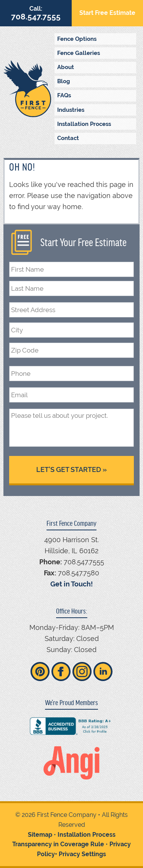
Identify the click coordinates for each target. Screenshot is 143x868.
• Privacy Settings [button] (80, 854)
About (66, 67)
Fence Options (77, 39)
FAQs (64, 95)
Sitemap (40, 835)
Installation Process (84, 124)
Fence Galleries (79, 53)
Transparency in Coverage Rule (58, 844)
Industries (71, 110)
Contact (68, 138)
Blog (64, 81)
